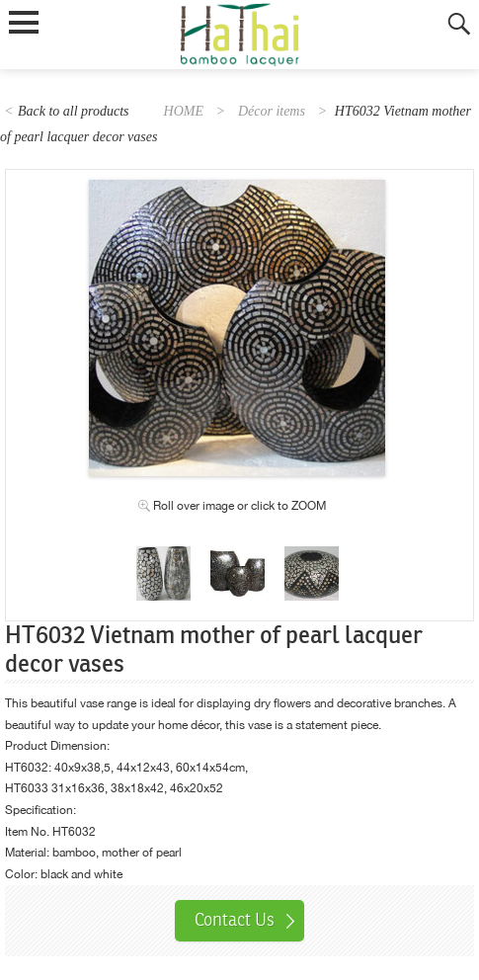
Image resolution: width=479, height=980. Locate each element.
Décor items (272, 111)
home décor (187, 725)
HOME (184, 111)
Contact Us (235, 920)
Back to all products (74, 111)
